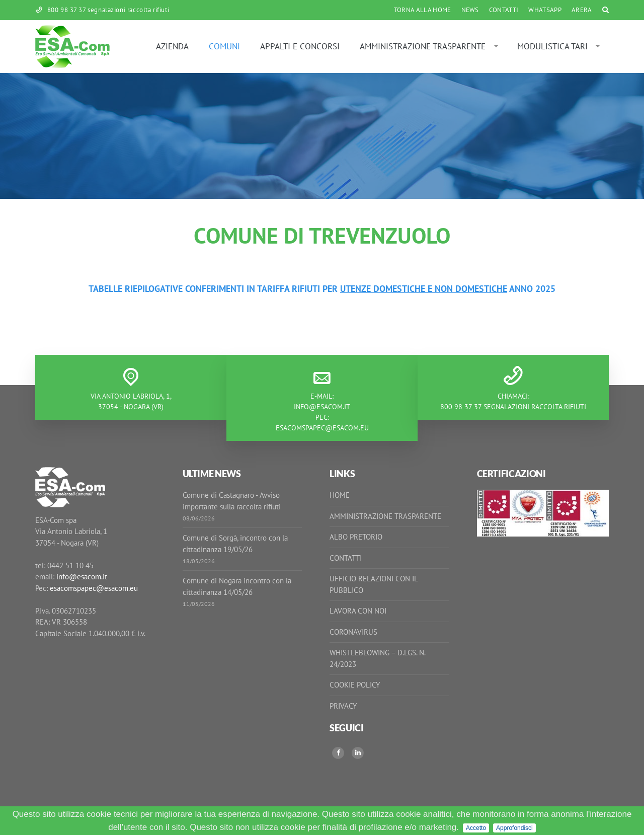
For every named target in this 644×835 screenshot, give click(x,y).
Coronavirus (353, 632)
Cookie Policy (355, 685)
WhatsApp (545, 10)
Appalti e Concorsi (300, 46)
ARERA (582, 10)
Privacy (343, 706)
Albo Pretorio (356, 537)
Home (340, 495)
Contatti (504, 10)
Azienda (172, 46)
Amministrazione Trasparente (423, 46)
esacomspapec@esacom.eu (322, 428)
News (470, 10)
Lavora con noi (358, 611)
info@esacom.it (322, 407)
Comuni (224, 46)
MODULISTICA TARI (552, 46)
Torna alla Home (423, 10)
